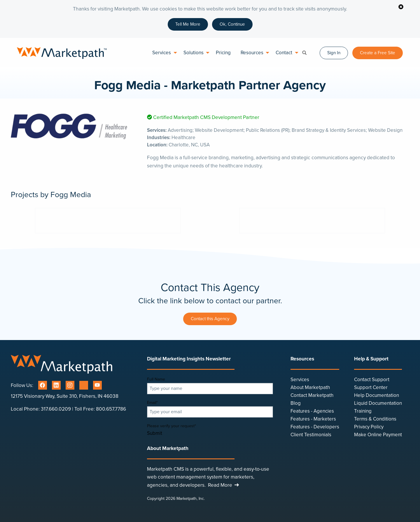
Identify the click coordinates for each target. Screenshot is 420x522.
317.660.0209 (56, 409)
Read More (224, 485)
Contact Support (372, 380)
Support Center (371, 387)
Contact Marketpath (312, 395)
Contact (284, 53)
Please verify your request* (171, 426)
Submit (155, 433)
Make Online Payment (378, 435)
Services (162, 53)
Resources (252, 53)
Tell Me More (188, 24)
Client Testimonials (311, 435)
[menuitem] (163, 53)
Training (363, 411)
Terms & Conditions (375, 419)
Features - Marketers (313, 419)
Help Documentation (377, 395)
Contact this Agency (210, 319)
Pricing (223, 53)
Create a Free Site (378, 53)
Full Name (156, 379)
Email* (152, 403)
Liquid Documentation (378, 403)
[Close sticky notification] (401, 7)
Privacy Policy (369, 427)
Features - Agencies (312, 411)
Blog (296, 403)
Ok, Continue (232, 24)
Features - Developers (315, 427)
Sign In (334, 53)
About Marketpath (310, 387)
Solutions (194, 53)
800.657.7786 (111, 409)
